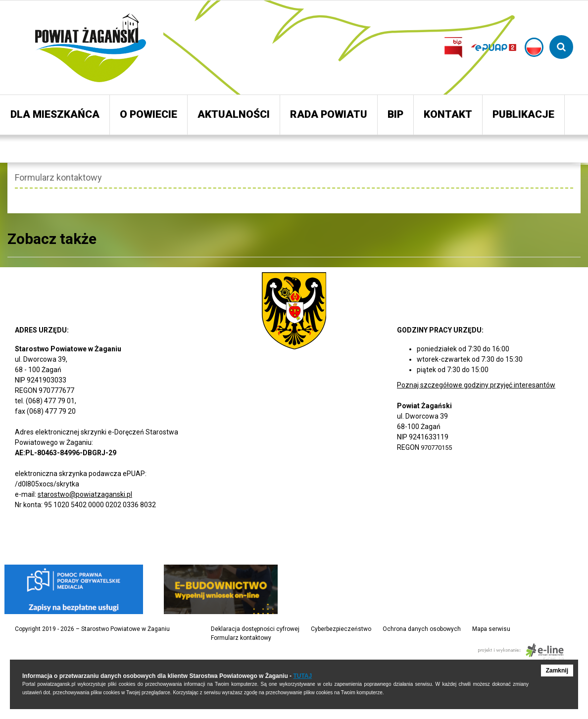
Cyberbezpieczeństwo (341, 629)
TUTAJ (302, 676)
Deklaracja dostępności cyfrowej (255, 629)
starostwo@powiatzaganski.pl (85, 494)
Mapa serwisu (491, 629)
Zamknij (557, 671)
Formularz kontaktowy (241, 638)
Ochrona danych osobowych (422, 629)
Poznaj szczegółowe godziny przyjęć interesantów (476, 385)
